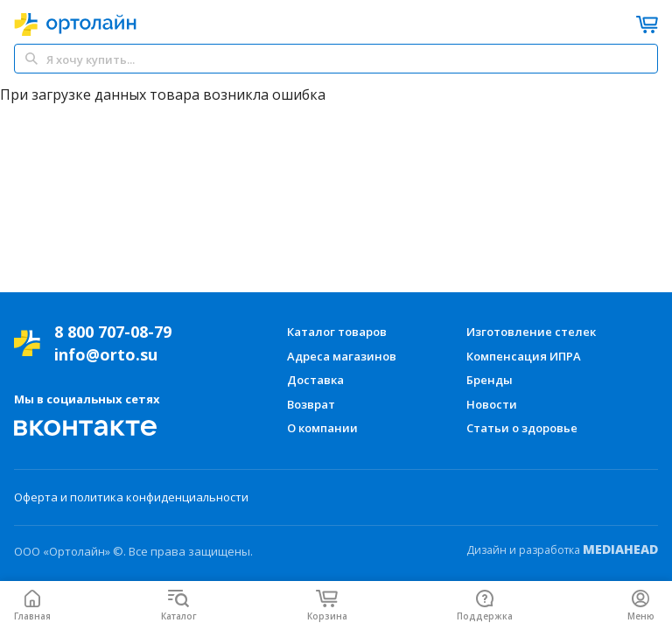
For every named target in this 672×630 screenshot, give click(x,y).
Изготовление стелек (531, 332)
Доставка (315, 380)
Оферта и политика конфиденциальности (131, 497)
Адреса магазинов (342, 356)
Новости (492, 404)
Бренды (490, 380)
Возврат (311, 404)
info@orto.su (106, 354)
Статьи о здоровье (522, 428)
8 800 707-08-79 (113, 332)
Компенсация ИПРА (524, 356)
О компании (322, 428)
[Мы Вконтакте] (86, 428)
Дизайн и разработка (562, 549)
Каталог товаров (337, 332)
